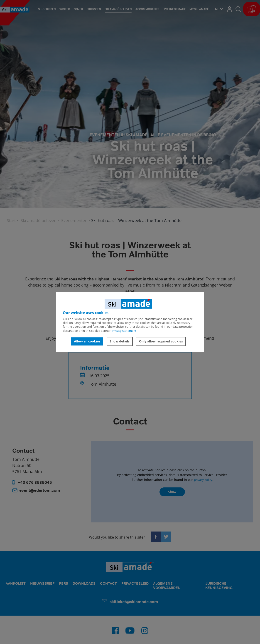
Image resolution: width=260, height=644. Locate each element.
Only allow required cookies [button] (161, 341)
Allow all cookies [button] (87, 341)
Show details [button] (120, 341)
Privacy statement (124, 331)
